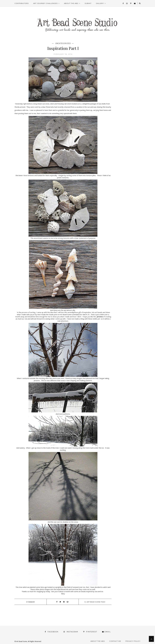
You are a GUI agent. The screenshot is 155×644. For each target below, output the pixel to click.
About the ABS (71, 3)
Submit (88, 3)
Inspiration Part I (63, 48)
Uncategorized (63, 43)
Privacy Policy (133, 641)
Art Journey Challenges (45, 3)
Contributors (22, 3)
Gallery (100, 3)
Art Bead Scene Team (96, 602)
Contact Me (115, 641)
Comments (31, 602)
